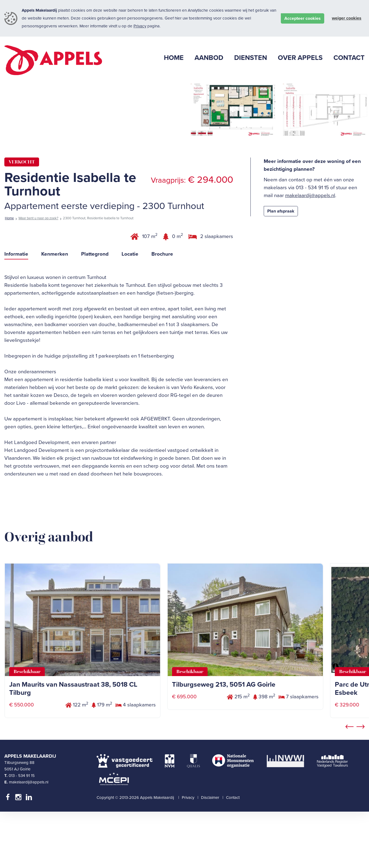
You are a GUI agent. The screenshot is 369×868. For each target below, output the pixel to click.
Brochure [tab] (162, 310)
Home (9, 275)
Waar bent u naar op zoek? (38, 275)
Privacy (140, 26)
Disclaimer (210, 854)
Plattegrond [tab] (95, 310)
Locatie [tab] (130, 310)
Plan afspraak (281, 268)
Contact (233, 854)
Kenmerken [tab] (55, 310)
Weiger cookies (347, 18)
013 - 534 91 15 (22, 832)
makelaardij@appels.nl (310, 252)
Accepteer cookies (303, 18)
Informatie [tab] (16, 310)
